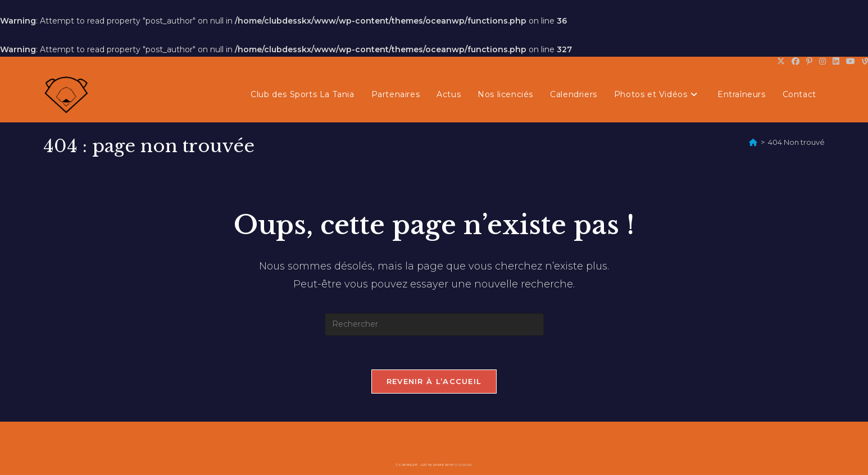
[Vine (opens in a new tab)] (863, 61)
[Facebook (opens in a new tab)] (796, 61)
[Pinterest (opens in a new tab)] (809, 61)
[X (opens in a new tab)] (781, 61)
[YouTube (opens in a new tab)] (851, 61)
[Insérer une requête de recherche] (434, 325)
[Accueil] (753, 142)
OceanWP (463, 465)
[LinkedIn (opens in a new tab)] (836, 61)
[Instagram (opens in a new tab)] (822, 61)
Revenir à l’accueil (434, 381)
